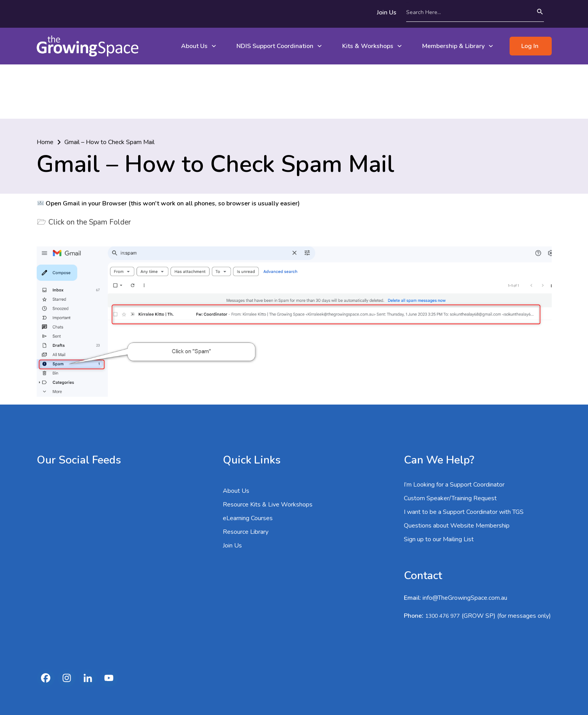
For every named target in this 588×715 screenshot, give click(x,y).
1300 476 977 (442, 562)
